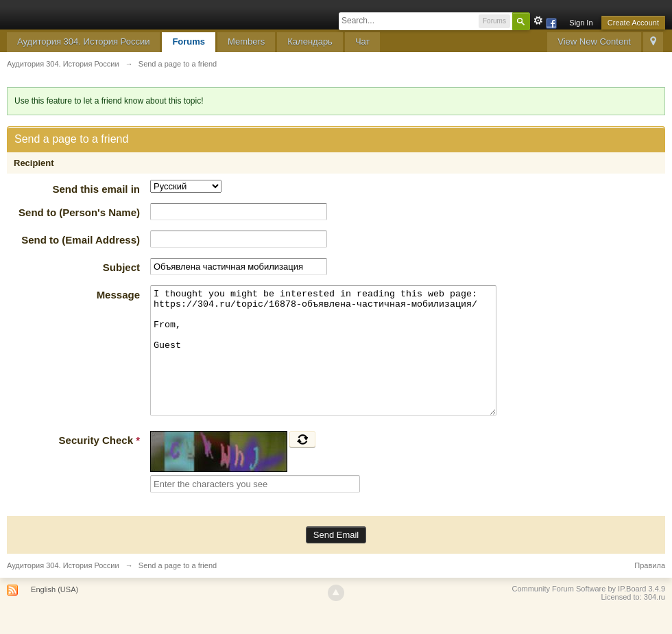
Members (246, 42)
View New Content (594, 42)
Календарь (310, 42)
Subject (121, 267)
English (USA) (55, 614)
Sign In (581, 23)
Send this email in (96, 189)
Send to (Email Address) (81, 240)
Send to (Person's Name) (79, 212)
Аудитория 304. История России (83, 42)
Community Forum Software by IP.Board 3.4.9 (588, 613)
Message (118, 295)
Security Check (99, 465)
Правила (650, 590)
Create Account (633, 23)
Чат (363, 42)
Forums (189, 42)
